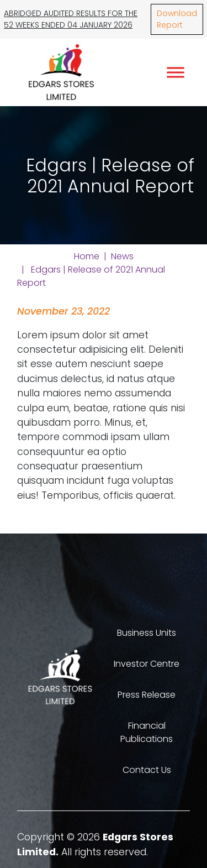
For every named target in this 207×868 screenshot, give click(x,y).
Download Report (177, 19)
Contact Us (147, 770)
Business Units (147, 633)
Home (87, 256)
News (122, 256)
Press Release (147, 695)
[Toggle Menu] (176, 72)
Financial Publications (147, 732)
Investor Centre (147, 664)
